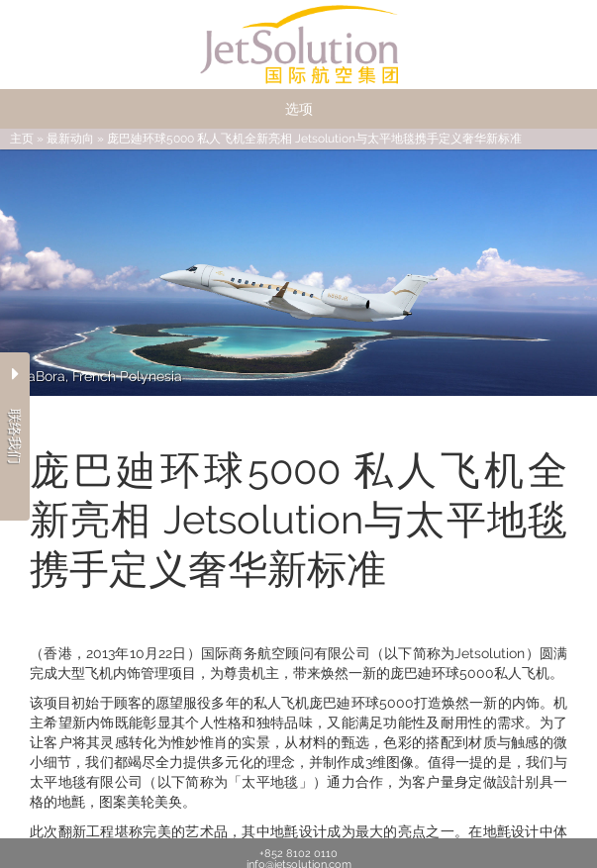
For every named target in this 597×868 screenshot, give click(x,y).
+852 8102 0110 (298, 854)
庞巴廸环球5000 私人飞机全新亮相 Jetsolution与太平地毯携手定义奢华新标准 (314, 139)
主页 (22, 139)
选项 (299, 109)
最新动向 (70, 139)
